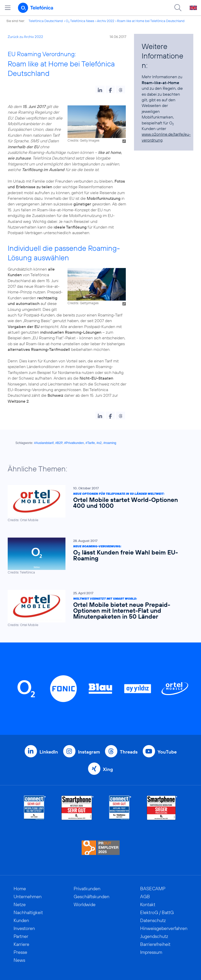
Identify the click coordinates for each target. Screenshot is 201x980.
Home (20, 889)
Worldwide (85, 904)
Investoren (24, 928)
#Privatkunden (74, 443)
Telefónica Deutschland (46, 21)
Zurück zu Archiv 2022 (25, 37)
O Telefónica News (80, 21)
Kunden (21, 920)
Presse (20, 952)
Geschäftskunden (92, 897)
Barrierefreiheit (155, 944)
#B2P (59, 443)
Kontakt (148, 904)
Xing (108, 769)
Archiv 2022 (106, 21)
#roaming (110, 443)
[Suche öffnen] (178, 8)
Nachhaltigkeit (28, 912)
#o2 (99, 443)
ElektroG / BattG (157, 912)
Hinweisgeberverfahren (164, 928)
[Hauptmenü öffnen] (8, 8)
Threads (129, 752)
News (19, 960)
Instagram (89, 752)
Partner (21, 936)
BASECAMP (153, 889)
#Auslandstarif (44, 443)
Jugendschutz (154, 936)
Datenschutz (153, 920)
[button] (100, 90)
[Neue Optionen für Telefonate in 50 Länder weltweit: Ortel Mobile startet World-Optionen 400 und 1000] (98, 504)
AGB (145, 897)
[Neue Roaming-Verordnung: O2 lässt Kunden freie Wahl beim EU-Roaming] (98, 556)
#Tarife (90, 443)
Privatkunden (87, 889)
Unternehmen (28, 897)
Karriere (21, 944)
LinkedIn (49, 752)
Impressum (151, 952)
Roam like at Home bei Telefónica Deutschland (151, 21)
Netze (20, 904)
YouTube (167, 752)
